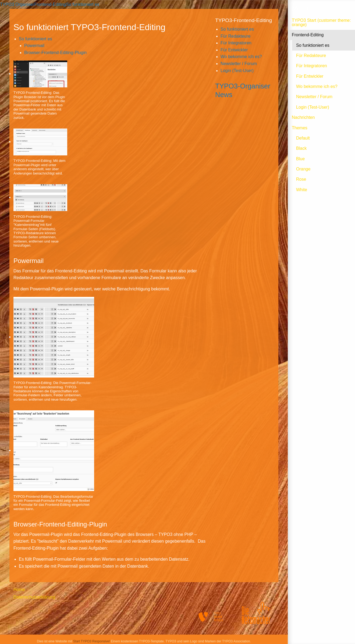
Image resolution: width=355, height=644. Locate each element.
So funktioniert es (313, 45)
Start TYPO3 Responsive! (92, 641)
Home (19, 590)
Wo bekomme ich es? (317, 86)
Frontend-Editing (308, 35)
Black (301, 148)
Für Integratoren (312, 66)
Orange (303, 169)
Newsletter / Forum (314, 97)
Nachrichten (303, 117)
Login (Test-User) (313, 107)
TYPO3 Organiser (17, 4)
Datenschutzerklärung (34, 597)
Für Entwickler (310, 76)
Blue (300, 159)
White (302, 190)
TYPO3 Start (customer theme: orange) (321, 22)
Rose (301, 179)
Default (303, 138)
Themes (300, 128)
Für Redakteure (311, 56)
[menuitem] (39, 590)
